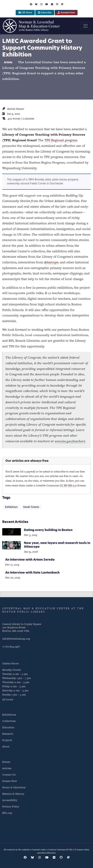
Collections (9, 721)
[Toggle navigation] (86, 26)
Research (8, 734)
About (6, 746)
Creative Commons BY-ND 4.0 (62, 850)
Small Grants (31, 507)
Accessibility (10, 800)
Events (6, 762)
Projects (7, 740)
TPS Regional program (61, 140)
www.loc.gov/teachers (70, 441)
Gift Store (25, 12)
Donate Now (66, 12)
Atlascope (51, 262)
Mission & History (13, 794)
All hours (8, 699)
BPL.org (7, 813)
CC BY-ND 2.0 (68, 485)
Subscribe (45, 12)
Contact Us (9, 775)
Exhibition (11, 507)
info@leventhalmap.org (16, 639)
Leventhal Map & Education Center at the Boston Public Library (43, 610)
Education (8, 727)
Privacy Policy (11, 806)
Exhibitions (9, 714)
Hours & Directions (14, 787)
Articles (7, 768)
